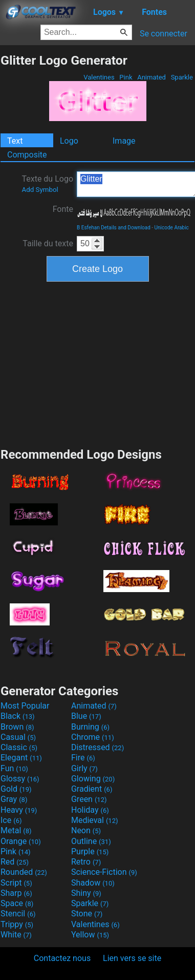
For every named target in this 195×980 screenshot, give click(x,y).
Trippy (17, 924)
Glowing (93, 779)
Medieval (95, 820)
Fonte (63, 209)
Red (15, 862)
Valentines (99, 77)
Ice (11, 820)
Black (18, 716)
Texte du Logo (47, 184)
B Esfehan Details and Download (114, 228)
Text (15, 141)
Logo (69, 141)
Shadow (93, 883)
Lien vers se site (132, 958)
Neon (86, 830)
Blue (86, 716)
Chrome (93, 737)
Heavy (19, 810)
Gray (14, 799)
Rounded (24, 872)
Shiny (86, 893)
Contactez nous (62, 958)
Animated (151, 77)
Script (16, 883)
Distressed (97, 747)
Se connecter (164, 34)
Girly (84, 768)
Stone (87, 914)
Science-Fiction (104, 872)
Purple (90, 851)
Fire (83, 758)
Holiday (90, 810)
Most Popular (25, 706)
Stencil (18, 914)
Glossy (20, 779)
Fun (14, 768)
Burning (90, 727)
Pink (126, 77)
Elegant (21, 758)
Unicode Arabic (172, 228)
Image (124, 141)
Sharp (16, 893)
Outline (91, 841)
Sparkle (182, 77)
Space (17, 903)
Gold (16, 789)
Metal (16, 830)
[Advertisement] (98, 363)
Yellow (90, 935)
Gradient (92, 789)
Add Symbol (40, 190)
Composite (27, 155)
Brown (17, 727)
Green (89, 799)
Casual (18, 737)
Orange (21, 841)
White (16, 935)
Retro (86, 862)
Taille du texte (48, 243)
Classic (19, 747)
